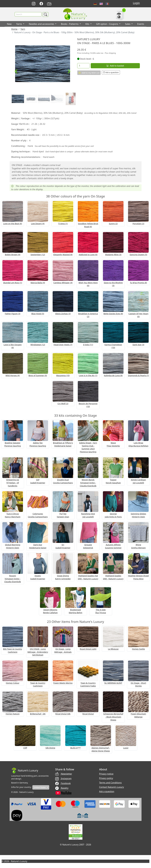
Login (136, 3)
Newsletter (64, 774)
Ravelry (62, 788)
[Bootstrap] (25, 771)
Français (107, 4)
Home (14, 29)
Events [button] (141, 24)
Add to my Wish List (89, 73)
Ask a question (111, 73)
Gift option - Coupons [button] (108, 24)
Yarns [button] (19, 24)
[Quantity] (83, 66)
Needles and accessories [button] (42, 24)
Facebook (63, 783)
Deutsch (95, 4)
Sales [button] (128, 24)
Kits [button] (88, 24)
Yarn (23, 29)
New (9, 24)
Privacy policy (106, 778)
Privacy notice (106, 774)
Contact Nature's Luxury (112, 787)
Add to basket (115, 66)
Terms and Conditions (110, 783)
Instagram (63, 779)
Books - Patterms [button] (70, 24)
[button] (16, 71)
